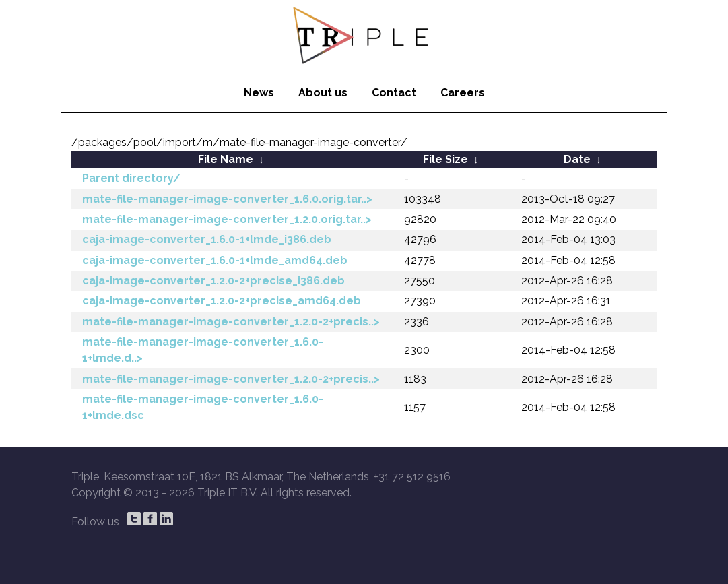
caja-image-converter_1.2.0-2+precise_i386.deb (213, 281)
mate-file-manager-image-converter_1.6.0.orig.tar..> (227, 199)
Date (577, 159)
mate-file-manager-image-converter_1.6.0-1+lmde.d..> (203, 350)
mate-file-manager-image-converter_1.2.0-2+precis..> (231, 322)
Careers (463, 93)
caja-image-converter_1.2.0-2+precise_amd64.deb (222, 301)
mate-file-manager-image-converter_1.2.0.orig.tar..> (227, 219)
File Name (226, 159)
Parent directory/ (131, 178)
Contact (394, 93)
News (259, 93)
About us (323, 93)
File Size (445, 159)
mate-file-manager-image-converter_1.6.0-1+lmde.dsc (203, 407)
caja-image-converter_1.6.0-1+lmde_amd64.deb (215, 260)
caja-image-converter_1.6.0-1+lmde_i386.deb (207, 239)
